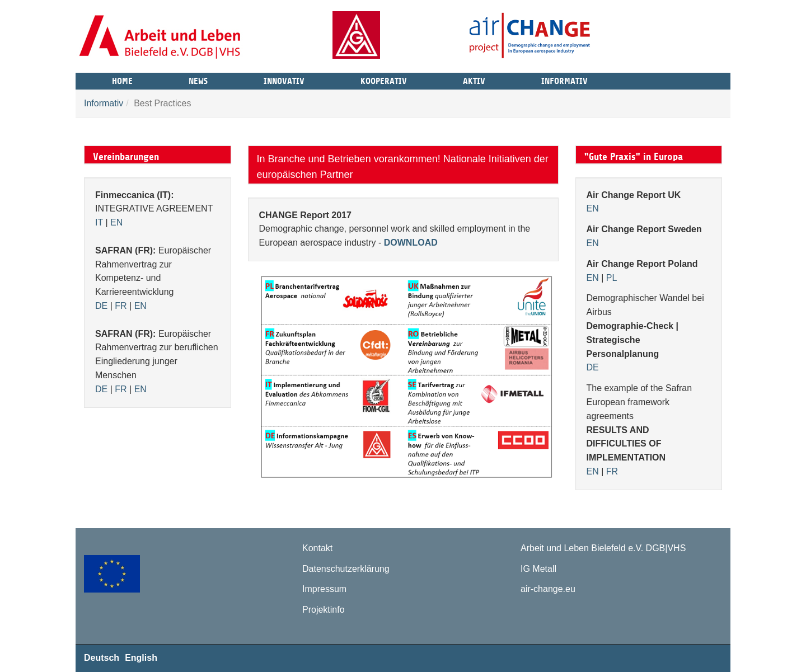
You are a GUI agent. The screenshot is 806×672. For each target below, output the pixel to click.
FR (121, 306)
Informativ (564, 79)
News (198, 79)
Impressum (324, 589)
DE (101, 306)
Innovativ (284, 79)
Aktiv (474, 79)
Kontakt (317, 548)
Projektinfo (324, 610)
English (141, 658)
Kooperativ (384, 79)
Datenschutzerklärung (346, 569)
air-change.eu (548, 589)
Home (122, 79)
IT (99, 222)
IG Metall (538, 569)
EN (116, 222)
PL (612, 278)
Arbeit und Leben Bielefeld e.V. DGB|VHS (603, 548)
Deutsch (102, 658)
